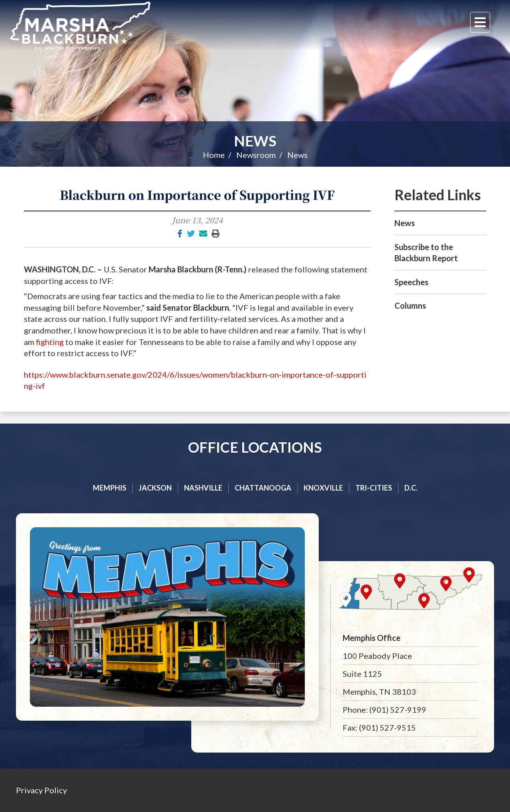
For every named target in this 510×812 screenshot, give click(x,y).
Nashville (203, 488)
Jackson (155, 488)
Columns (410, 305)
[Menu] (480, 22)
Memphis (110, 488)
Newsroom (256, 155)
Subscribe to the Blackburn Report (426, 253)
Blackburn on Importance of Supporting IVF (197, 195)
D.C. (411, 488)
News (255, 141)
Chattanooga (263, 488)
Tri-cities (374, 488)
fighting (50, 342)
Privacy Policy (41, 790)
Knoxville (323, 488)
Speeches (411, 282)
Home (214, 155)
